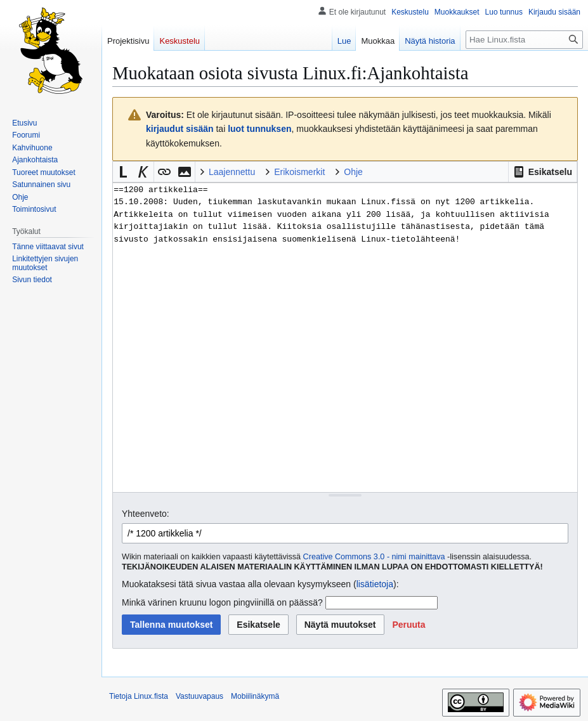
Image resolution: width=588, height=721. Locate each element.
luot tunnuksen (259, 129)
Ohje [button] (353, 172)
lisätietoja (375, 584)
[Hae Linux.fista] (524, 40)
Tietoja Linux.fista (139, 696)
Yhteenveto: (146, 514)
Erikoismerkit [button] (299, 172)
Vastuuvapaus (199, 696)
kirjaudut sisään (180, 129)
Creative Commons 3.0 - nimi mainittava (374, 557)
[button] (543, 172)
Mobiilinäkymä (255, 696)
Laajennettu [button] (232, 172)
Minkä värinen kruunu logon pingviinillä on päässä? (222, 602)
